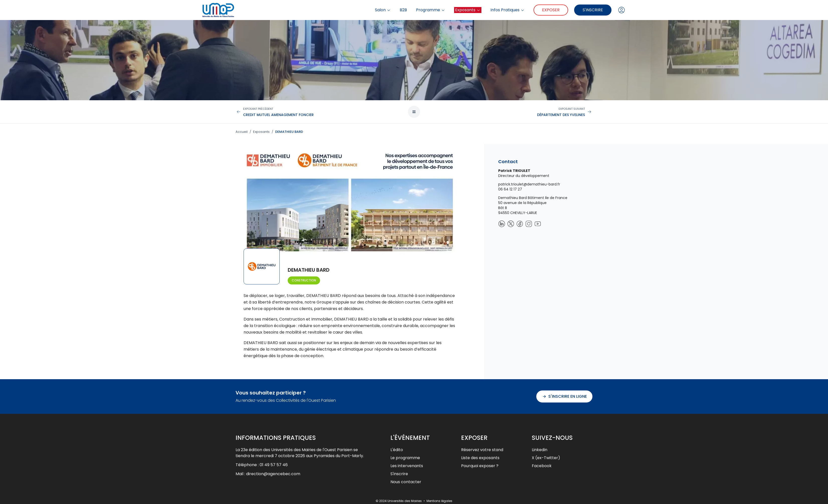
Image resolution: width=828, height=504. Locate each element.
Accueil (242, 132)
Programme (431, 10)
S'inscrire (593, 10)
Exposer (551, 10)
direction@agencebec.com (273, 474)
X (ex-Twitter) (546, 458)
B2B (403, 10)
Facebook (542, 466)
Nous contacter (406, 482)
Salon (383, 10)
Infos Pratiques (507, 10)
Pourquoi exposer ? (480, 466)
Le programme (405, 458)
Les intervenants (407, 466)
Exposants (468, 10)
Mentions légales (439, 501)
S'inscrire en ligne (564, 396)
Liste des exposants (480, 458)
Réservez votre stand (482, 450)
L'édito (397, 450)
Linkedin (540, 450)
